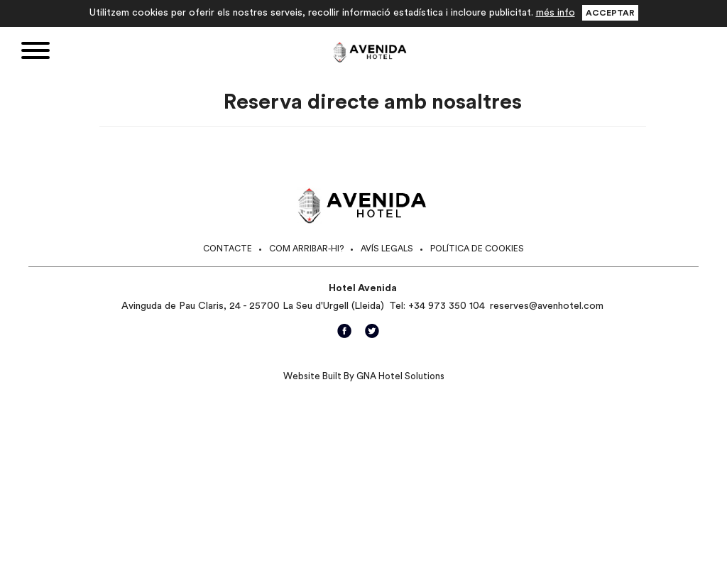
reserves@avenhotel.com (547, 306)
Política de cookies (477, 249)
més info (556, 13)
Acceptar (610, 13)
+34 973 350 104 (447, 306)
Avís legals (387, 249)
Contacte (228, 249)
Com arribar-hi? (306, 249)
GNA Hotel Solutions (400, 376)
